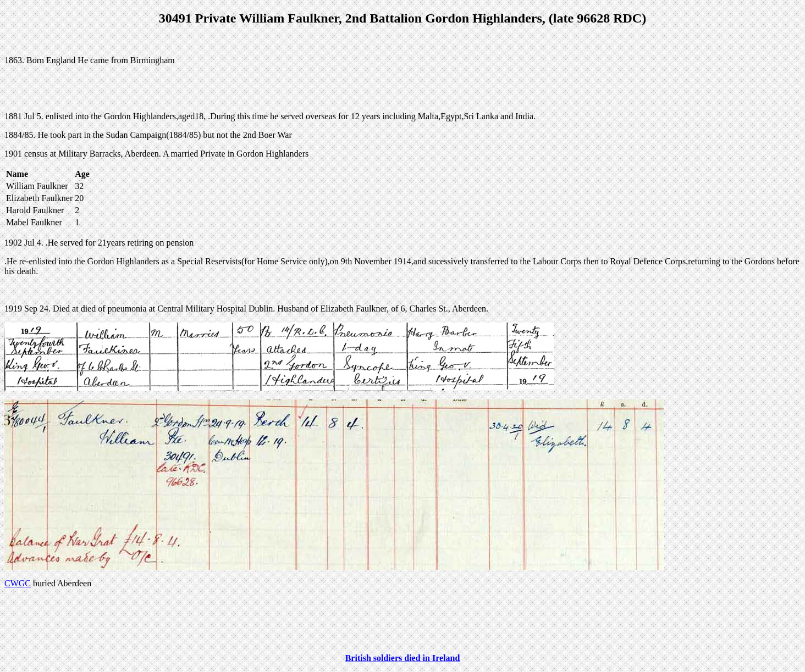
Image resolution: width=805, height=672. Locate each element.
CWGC (18, 583)
